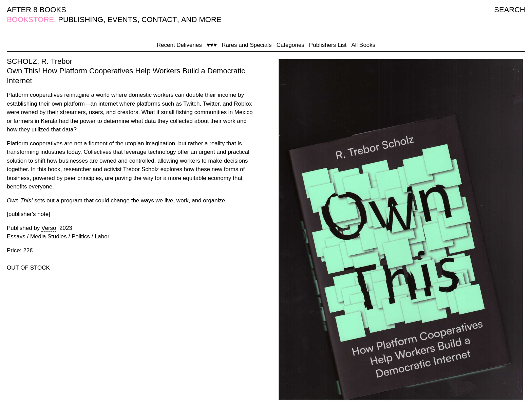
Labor (102, 236)
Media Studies (49, 236)
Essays (16, 236)
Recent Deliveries (179, 45)
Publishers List (328, 45)
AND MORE (201, 20)
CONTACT (159, 20)
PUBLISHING (81, 20)
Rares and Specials (246, 45)
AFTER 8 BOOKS (36, 10)
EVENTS (122, 20)
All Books (363, 45)
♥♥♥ (212, 45)
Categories (290, 45)
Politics (81, 236)
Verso (49, 228)
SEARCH (510, 10)
